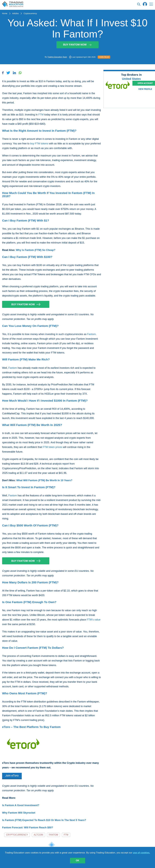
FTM (41, 115)
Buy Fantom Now (77, 45)
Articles (15, 13)
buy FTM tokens (39, 144)
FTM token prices (52, 447)
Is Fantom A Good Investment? (21, 805)
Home (5, 13)
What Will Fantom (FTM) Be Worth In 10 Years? (44, 480)
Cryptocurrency (30, 13)
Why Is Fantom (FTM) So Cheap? (36, 250)
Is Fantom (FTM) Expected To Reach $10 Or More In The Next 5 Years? (44, 820)
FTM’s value (94, 620)
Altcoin (38, 835)
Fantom (92, 334)
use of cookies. (141, 853)
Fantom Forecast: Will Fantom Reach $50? (28, 828)
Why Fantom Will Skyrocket (19, 813)
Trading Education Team (57, 57)
